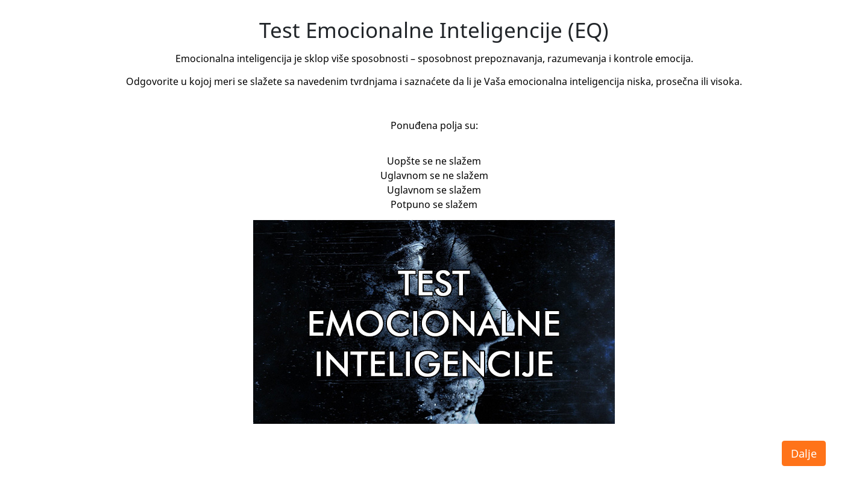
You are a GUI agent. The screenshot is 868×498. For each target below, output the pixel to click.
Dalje (804, 453)
